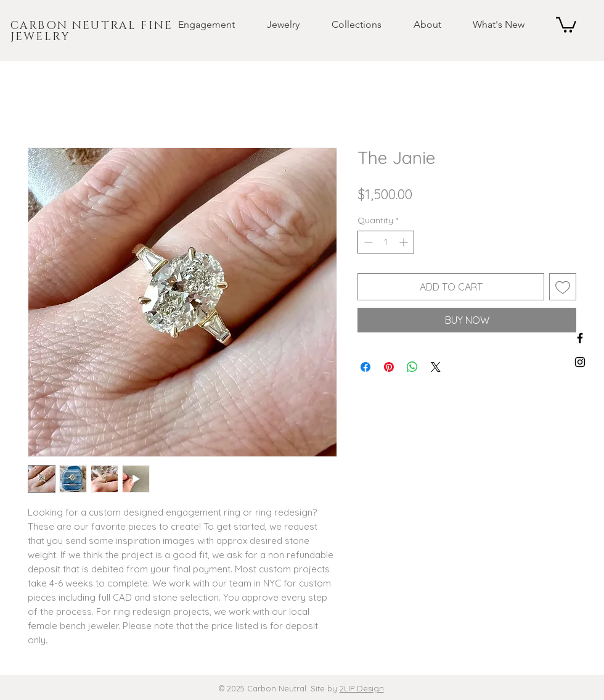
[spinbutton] (386, 242)
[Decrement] (367, 242)
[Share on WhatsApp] (412, 367)
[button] (197, 25)
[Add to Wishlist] (563, 287)
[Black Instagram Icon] (580, 362)
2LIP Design (362, 688)
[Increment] (405, 242)
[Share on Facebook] (365, 367)
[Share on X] (436, 367)
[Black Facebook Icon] (580, 338)
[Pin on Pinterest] (389, 367)
